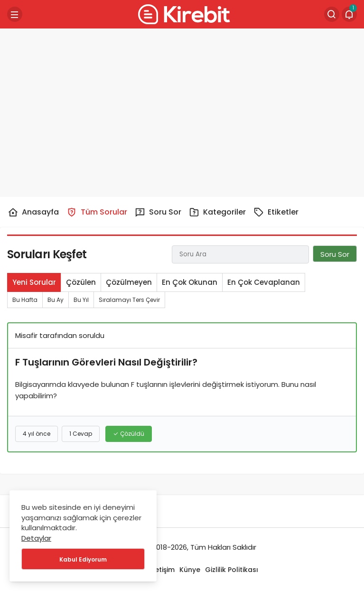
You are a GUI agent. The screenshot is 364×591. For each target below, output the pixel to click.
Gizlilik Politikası (232, 570)
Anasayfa (33, 212)
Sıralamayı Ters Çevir (129, 300)
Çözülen (81, 282)
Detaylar (36, 538)
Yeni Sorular (34, 282)
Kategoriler (217, 212)
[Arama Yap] (332, 14)
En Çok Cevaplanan (264, 282)
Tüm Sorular (97, 212)
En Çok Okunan (190, 282)
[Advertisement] (182, 109)
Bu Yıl (81, 300)
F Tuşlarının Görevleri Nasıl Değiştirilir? (106, 362)
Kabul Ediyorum (83, 559)
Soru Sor (158, 212)
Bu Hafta (25, 300)
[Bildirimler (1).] (349, 14)
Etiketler (276, 212)
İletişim (163, 570)
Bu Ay (56, 300)
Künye (190, 570)
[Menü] (15, 14)
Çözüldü (129, 434)
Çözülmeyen (129, 282)
